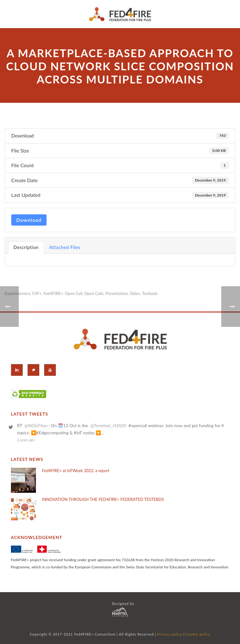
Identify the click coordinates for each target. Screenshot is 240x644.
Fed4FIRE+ (53, 294)
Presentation (117, 294)
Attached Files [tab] (65, 247)
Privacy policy (170, 634)
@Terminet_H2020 (108, 425)
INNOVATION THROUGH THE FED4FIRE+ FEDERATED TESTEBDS (103, 499)
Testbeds (150, 294)
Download (29, 220)
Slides (135, 294)
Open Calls (94, 294)
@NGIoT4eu (36, 425)
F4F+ (37, 294)
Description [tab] (26, 247)
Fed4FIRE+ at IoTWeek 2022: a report (76, 471)
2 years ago (26, 440)
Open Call (73, 294)
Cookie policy (198, 634)
